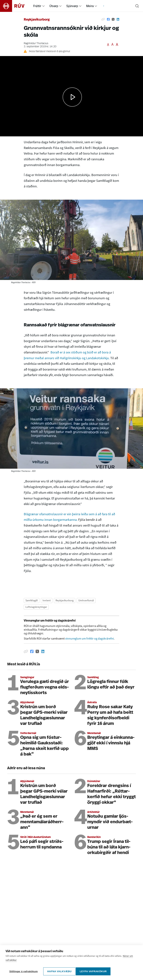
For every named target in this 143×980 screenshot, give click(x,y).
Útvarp (54, 6)
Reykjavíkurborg (37, 20)
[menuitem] (43, 6)
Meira (90, 6)
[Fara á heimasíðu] (16, 6)
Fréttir (37, 6)
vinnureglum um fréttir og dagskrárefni (90, 639)
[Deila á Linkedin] (118, 19)
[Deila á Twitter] (113, 19)
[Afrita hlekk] (103, 19)
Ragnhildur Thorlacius (36, 44)
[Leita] (137, 6)
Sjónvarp (72, 6)
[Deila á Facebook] (108, 19)
